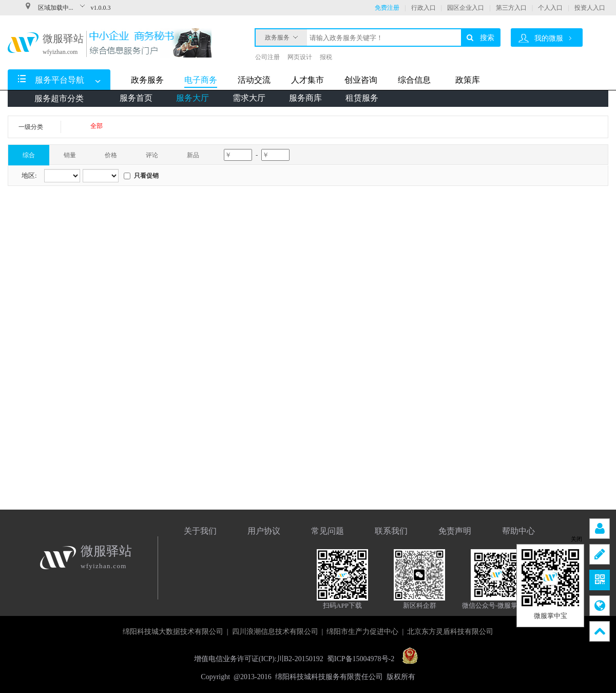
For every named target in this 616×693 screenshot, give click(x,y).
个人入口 (550, 8)
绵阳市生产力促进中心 (362, 632)
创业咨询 (361, 80)
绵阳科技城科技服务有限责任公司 (329, 677)
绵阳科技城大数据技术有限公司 (173, 632)
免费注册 (387, 8)
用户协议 (264, 531)
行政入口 (423, 8)
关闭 (576, 539)
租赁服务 (362, 98)
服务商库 (305, 98)
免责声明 (455, 531)
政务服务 (281, 35)
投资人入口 (590, 8)
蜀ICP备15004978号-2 (361, 659)
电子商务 (201, 80)
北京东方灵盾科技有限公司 (450, 632)
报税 (326, 57)
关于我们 (200, 531)
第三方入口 (511, 8)
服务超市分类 (59, 98)
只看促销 (146, 176)
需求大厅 (249, 98)
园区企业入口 (466, 8)
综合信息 (414, 80)
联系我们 (391, 531)
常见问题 (328, 531)
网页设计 (300, 57)
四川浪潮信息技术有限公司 (275, 632)
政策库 (468, 80)
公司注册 (267, 57)
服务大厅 (192, 98)
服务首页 (136, 98)
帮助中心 (518, 531)
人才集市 (307, 80)
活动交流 (254, 80)
